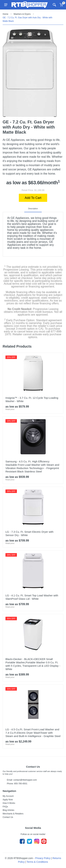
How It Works (9, 803)
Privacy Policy (43, 858)
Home (5, 14)
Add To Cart (33, 198)
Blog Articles (8, 810)
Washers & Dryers (22, 14)
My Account (8, 796)
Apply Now (8, 800)
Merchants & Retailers (13, 814)
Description (33, 209)
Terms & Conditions (37, 862)
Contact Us (8, 817)
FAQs (5, 807)
